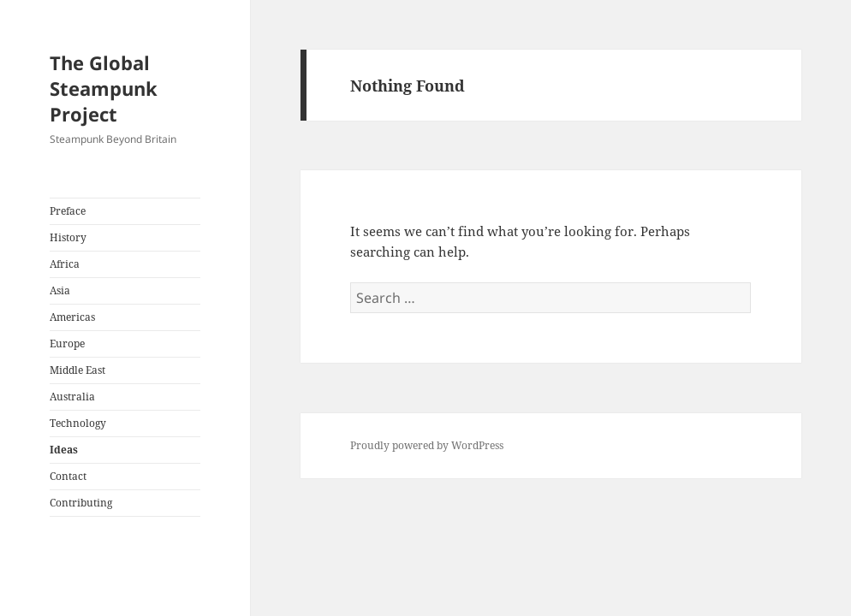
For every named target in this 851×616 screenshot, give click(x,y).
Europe (67, 344)
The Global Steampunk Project (104, 88)
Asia (60, 290)
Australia (72, 397)
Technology (78, 423)
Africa (65, 264)
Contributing (81, 503)
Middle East (77, 370)
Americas (72, 317)
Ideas (64, 450)
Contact (68, 476)
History (68, 237)
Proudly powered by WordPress (427, 445)
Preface (68, 211)
